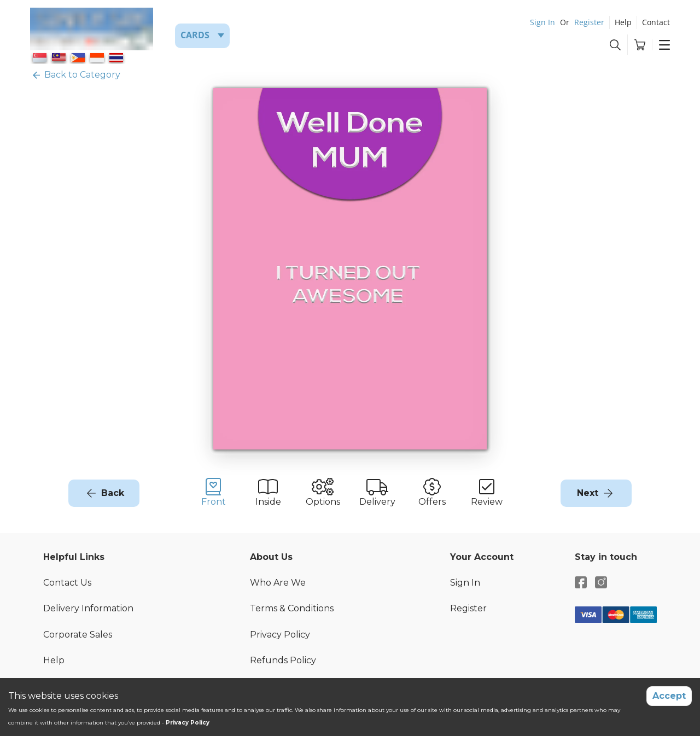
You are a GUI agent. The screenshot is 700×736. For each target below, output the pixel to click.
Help (623, 22)
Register (589, 22)
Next (588, 493)
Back (113, 493)
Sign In (542, 22)
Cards (195, 35)
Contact (656, 22)
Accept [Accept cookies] (669, 696)
